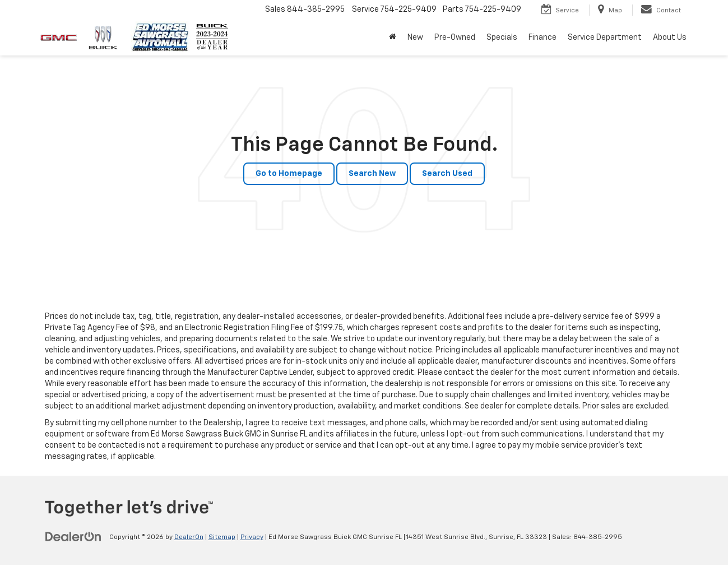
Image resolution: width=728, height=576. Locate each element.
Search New (372, 174)
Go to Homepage (289, 174)
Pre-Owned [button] (455, 38)
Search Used (447, 174)
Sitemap (222, 537)
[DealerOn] (73, 537)
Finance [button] (542, 38)
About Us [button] (670, 38)
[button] (393, 38)
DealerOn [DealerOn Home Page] (189, 537)
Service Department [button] (605, 38)
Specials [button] (502, 38)
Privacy (252, 537)
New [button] (415, 38)
